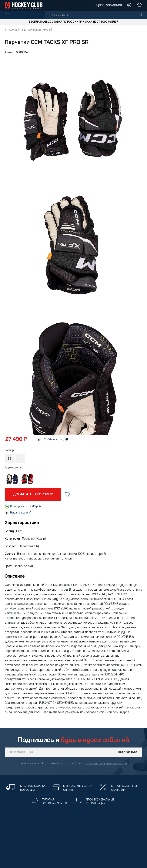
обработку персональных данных (107, 763)
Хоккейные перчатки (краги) (30, 30)
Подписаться (128, 752)
